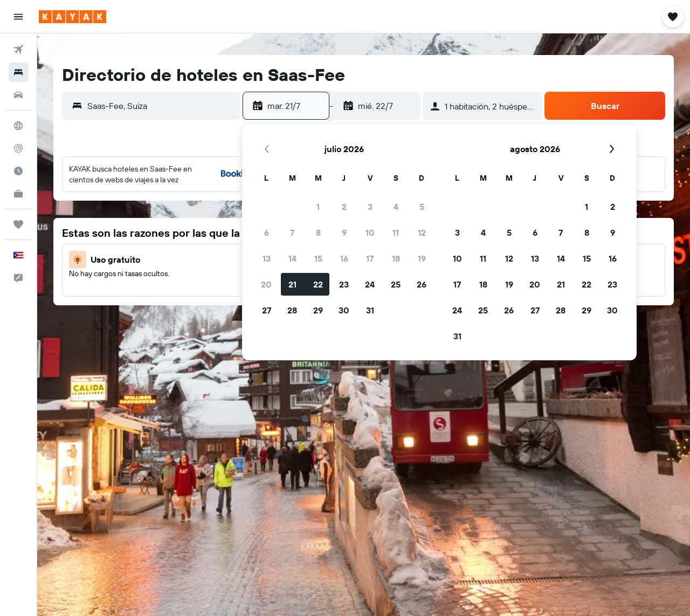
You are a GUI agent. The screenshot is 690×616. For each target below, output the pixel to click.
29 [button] (318, 310)
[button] (18, 17)
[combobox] (161, 106)
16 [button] (344, 258)
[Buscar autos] (18, 95)
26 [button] (422, 284)
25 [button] (396, 284)
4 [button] (396, 207)
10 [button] (370, 232)
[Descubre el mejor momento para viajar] (18, 171)
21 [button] (292, 284)
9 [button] (344, 232)
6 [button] (267, 232)
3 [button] (370, 207)
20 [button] (266, 284)
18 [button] (396, 258)
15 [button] (318, 258)
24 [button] (370, 284)
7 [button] (292, 232)
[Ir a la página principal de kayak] (73, 17)
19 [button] (422, 258)
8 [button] (318, 232)
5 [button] (422, 207)
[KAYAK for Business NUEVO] (18, 194)
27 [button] (267, 310)
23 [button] (344, 284)
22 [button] (318, 284)
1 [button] (318, 207)
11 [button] (396, 232)
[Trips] (18, 224)
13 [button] (267, 258)
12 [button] (422, 232)
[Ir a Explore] (18, 126)
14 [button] (292, 258)
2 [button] (344, 207)
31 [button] (370, 310)
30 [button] (344, 310)
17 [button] (370, 258)
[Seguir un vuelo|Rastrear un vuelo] (18, 148)
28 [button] (292, 310)
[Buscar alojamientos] (18, 72)
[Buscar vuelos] (18, 50)
